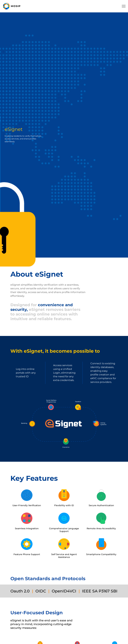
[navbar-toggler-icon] (124, 6)
